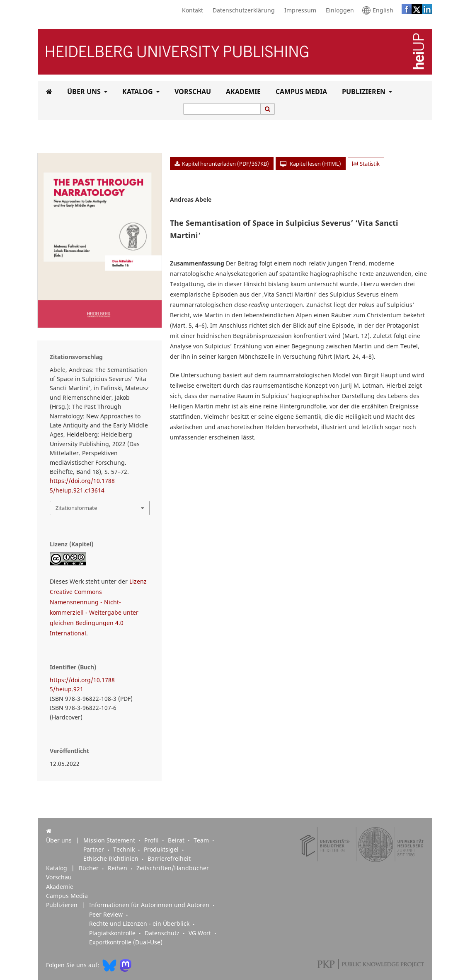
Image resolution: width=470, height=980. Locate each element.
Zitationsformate (76, 508)
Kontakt (190, 10)
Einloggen (338, 10)
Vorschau (191, 92)
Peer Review (107, 915)
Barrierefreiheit (169, 859)
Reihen (118, 868)
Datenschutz (163, 933)
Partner (94, 850)
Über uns (83, 92)
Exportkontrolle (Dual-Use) (126, 942)
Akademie (242, 92)
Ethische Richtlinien (112, 859)
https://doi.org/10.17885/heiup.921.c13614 (82, 485)
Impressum (298, 10)
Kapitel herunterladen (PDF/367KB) (225, 164)
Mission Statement (110, 840)
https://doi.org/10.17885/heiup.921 (82, 684)
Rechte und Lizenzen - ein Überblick (140, 924)
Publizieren (363, 92)
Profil (152, 840)
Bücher (90, 868)
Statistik (366, 164)
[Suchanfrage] (222, 109)
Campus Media (300, 92)
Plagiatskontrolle (113, 933)
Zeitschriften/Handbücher (173, 868)
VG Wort (201, 933)
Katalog (137, 92)
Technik (125, 850)
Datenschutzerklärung (242, 10)
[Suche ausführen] (268, 109)
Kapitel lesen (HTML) (315, 164)
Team (202, 840)
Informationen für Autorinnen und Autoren (150, 905)
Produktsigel (162, 850)
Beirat (177, 840)
